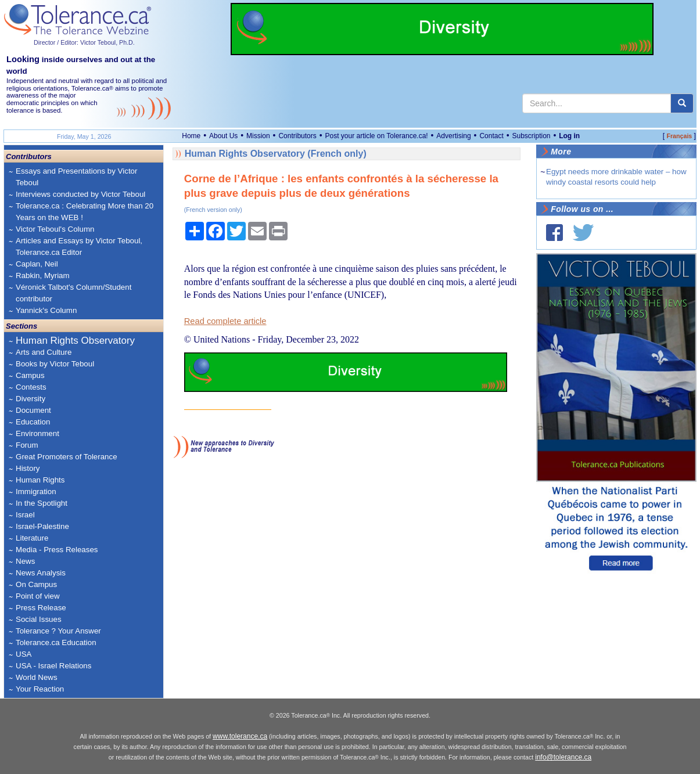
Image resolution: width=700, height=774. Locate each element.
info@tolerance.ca (563, 757)
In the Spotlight (42, 503)
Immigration (36, 492)
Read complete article (225, 321)
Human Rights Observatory (75, 341)
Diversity (30, 399)
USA (24, 654)
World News (37, 677)
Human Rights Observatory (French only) (276, 154)
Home (191, 136)
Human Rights (40, 480)
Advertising (453, 136)
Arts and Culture (44, 352)
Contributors (297, 136)
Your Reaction (40, 689)
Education (33, 422)
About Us (223, 136)
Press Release (41, 608)
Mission (258, 136)
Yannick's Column (46, 310)
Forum (27, 445)
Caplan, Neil (37, 264)
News (25, 561)
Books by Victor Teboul (55, 364)
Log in (569, 136)
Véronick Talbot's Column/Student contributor (73, 293)
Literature (32, 538)
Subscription (531, 136)
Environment (37, 433)
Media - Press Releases (57, 550)
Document (33, 410)
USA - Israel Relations (53, 666)
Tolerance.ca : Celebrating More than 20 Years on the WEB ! (85, 212)
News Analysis (41, 573)
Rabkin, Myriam (43, 276)
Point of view (38, 596)
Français (679, 136)
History (28, 468)
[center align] (682, 103)
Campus (30, 375)
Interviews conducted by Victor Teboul (80, 194)
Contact (491, 136)
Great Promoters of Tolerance (67, 457)
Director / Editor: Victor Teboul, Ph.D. (84, 42)
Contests (31, 387)
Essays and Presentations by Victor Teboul (76, 177)
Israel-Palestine (42, 526)
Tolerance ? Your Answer (58, 631)
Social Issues (39, 619)
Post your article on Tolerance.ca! (376, 136)
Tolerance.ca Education (56, 642)
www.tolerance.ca (240, 736)
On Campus (36, 584)
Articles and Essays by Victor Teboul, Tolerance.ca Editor (79, 246)
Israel (25, 515)
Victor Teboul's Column (55, 229)
